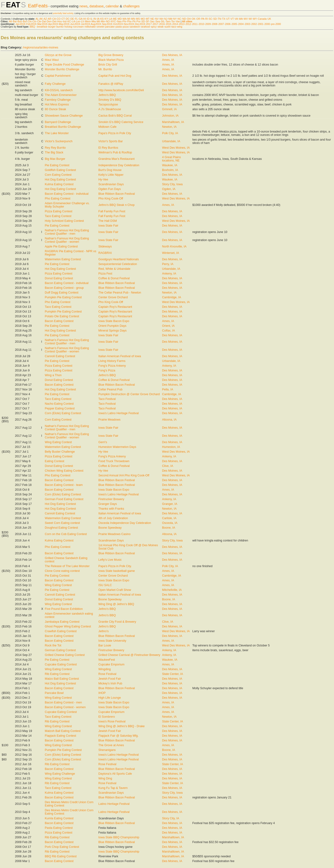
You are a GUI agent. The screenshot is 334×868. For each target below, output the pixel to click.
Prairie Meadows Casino (115, 534)
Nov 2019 (129, 24)
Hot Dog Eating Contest (60, 180)
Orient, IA (168, 326)
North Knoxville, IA (174, 247)
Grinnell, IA (169, 109)
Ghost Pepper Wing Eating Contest (68, 626)
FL (76, 19)
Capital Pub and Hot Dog (115, 76)
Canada (262, 19)
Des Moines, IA (172, 55)
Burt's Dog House (110, 170)
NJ (166, 19)
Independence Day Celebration (119, 165)
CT (63, 19)
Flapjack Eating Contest (60, 736)
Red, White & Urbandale (114, 269)
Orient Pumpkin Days (113, 326)
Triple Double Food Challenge (64, 65)
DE (72, 19)
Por (138, 21)
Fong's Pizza (107, 370)
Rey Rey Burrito (55, 148)
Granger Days (108, 504)
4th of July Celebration (113, 518)
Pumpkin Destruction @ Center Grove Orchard (129, 394)
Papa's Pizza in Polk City (115, 133)
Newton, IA (169, 127)
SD (215, 19)
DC (68, 19)
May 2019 (64, 24)
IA (98, 19)
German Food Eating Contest (64, 499)
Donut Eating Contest (59, 278)
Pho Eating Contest (57, 199)
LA (110, 19)
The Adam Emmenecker (61, 95)
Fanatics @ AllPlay (111, 84)
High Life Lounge (110, 698)
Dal (44, 21)
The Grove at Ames (111, 745)
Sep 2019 (107, 24)
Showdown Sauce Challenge (64, 116)
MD (120, 19)
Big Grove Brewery (111, 55)
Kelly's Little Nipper (111, 175)
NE (152, 19)
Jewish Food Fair (110, 679)
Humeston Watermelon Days (117, 447)
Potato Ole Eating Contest (62, 316)
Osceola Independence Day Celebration (125, 523)
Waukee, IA (170, 165)
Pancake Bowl (54, 693)
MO (143, 19)
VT (232, 19)
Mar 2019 (42, 24)
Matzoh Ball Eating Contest (63, 731)
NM (170, 19)
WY (255, 19)
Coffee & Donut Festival (114, 278)
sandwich (135, 27)
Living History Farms (112, 361)
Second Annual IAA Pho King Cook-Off (124, 475)
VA (236, 19)
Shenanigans (107, 750)
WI (250, 19)
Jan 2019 (20, 24)
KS (102, 19)
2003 (248, 24)
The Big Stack (54, 152)
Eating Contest (54, 461)
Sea (158, 21)
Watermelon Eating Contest (63, 259)
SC (211, 19)
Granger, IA (170, 504)
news (83, 6)
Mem (88, 21)
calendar (112, 6)
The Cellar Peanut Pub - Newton (120, 293)
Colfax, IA (168, 331)
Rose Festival (108, 674)
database (97, 6)
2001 (261, 24)
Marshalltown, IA (173, 122)
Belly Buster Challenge (60, 452)
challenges (131, 6)
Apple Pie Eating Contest (61, 247)
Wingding (105, 669)
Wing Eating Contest (58, 442)
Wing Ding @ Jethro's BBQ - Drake (122, 726)
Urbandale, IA (171, 141)
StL (163, 21)
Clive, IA (167, 466)
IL (91, 19)
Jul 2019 (86, 24)
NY (175, 19)
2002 (254, 24)
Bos (20, 21)
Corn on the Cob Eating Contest (66, 534)
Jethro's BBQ (107, 95)
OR (198, 19)
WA (241, 19)
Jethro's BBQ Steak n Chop (117, 205)
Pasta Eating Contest (59, 828)
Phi (124, 21)
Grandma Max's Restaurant (117, 159)
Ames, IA (168, 60)
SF (147, 21)
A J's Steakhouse (110, 109)
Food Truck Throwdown (114, 461)
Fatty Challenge (55, 84)
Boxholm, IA (170, 170)
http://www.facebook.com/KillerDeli (121, 90)
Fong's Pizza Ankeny (112, 366)
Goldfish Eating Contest (60, 170)
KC (69, 21)
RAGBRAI (105, 253)
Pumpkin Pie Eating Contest (63, 297)
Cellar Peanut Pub (111, 389)
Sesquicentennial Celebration (118, 264)
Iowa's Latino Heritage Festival (119, 413)
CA (54, 19)
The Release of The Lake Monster (67, 566)
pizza (126, 27)
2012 (188, 24)
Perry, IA (168, 264)
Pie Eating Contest (57, 165)
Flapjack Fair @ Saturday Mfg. (119, 736)
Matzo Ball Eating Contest (62, 679)
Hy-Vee (103, 180)
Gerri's (103, 442)
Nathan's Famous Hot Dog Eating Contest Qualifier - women (67, 240)
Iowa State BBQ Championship (119, 837)
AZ (45, 19)
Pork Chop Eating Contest (62, 847)
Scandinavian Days (111, 184)
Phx (129, 21)
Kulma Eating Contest (59, 184)
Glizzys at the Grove (58, 55)
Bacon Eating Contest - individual (67, 194)
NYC (113, 21)
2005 (234, 24)
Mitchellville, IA (172, 590)
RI (206, 19)
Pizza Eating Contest (59, 211)
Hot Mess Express (57, 104)
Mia (94, 21)
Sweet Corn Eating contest (62, 523)
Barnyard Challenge (58, 122)
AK (41, 19)
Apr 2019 (53, 24)
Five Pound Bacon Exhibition (64, 609)
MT (148, 19)
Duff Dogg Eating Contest (61, 293)
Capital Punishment (58, 76)
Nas (119, 21)
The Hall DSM (108, 221)
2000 (267, 24)
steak (160, 27)
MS (138, 19)
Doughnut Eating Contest (61, 528)
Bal (15, 21)
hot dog (68, 27)
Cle (39, 21)
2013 (182, 24)
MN (133, 19)
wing (180, 27)
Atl (10, 21)
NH (161, 19)
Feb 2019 (31, 24)
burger (52, 27)
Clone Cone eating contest (62, 571)
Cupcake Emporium (112, 664)
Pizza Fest (105, 274)
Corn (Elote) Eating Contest (63, 413)
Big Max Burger (55, 159)
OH (189, 19)
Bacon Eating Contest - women (65, 707)
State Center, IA (172, 674)
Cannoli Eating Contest (60, 356)
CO (59, 19)
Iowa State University (112, 641)
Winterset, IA (170, 253)
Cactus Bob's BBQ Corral (115, 116)
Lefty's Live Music (110, 560)
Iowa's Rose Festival (112, 721)
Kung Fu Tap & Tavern (113, 788)
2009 (208, 24)
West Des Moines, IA (176, 148)
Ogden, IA (169, 189)
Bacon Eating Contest (59, 321)
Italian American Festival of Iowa (120, 356)
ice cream (78, 27)
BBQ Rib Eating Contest (61, 856)
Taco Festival (107, 399)
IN (95, 19)
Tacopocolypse (108, 104)
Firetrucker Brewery (111, 499)
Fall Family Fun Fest (112, 211)
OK (194, 19)
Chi (29, 21)
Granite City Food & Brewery (117, 622)
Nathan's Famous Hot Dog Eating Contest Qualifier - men (67, 232)
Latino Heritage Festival (114, 804)
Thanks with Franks (111, 509)
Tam (168, 21)
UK (269, 19)
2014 (175, 24)
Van (178, 21)
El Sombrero (107, 717)
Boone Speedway (110, 528)
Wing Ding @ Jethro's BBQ (116, 604)
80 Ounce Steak (55, 109)
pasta (119, 27)
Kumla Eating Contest (59, 818)
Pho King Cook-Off (111, 199)
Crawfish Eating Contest (61, 631)
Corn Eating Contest (58, 175)
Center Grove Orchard (113, 297)
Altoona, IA (169, 420)
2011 (195, 24)
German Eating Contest (60, 650)
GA (80, 19)
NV (157, 19)
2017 (149, 24)
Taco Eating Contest (58, 216)
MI (129, 19)
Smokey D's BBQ (110, 100)
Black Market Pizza (111, 60)
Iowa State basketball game (117, 571)
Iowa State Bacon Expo (114, 321)
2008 (214, 24)
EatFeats (38, 6)
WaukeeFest (107, 660)
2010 (201, 24)
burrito (60, 27)
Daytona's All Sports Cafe (115, 774)
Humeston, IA (171, 447)
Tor (173, 21)
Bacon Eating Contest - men (63, 702)
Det (54, 21)
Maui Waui (52, 60)
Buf (25, 21)
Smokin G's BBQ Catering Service (121, 122)
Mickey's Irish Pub (110, 683)
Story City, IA (171, 818)
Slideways (105, 247)
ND (184, 19)
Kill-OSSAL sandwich (59, 90)
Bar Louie (105, 645)
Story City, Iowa (172, 184)
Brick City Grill (108, 65)
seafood (145, 27)
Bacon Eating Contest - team (64, 485)
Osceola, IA (170, 523)
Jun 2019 (75, 24)
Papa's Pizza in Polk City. (115, 566)
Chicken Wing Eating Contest (64, 471)
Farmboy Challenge (58, 100)
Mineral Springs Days (113, 331)
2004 (241, 24)
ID (88, 19)
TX (224, 19)
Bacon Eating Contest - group (64, 288)
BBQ (32, 27)
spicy (154, 27)
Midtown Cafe (108, 127)
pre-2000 (276, 24)
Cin (34, 21)
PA (203, 19)
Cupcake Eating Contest (61, 664)
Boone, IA (169, 528)
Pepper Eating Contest (60, 408)
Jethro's (104, 631)
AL (37, 19)
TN (219, 19)
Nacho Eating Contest (59, 404)
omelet (101, 27)
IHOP (102, 693)
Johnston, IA (170, 116)
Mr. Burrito (105, 69)
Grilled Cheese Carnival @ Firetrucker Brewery (129, 655)
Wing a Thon (53, 375)
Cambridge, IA (172, 297)
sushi (167, 27)
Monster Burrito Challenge (62, 69)
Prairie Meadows (110, 420)
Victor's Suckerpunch (59, 141)
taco (174, 27)
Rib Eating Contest (57, 674)
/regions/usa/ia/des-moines (41, 47)
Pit (134, 21)
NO (108, 21)
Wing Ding (105, 778)
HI (84, 19)
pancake (110, 27)
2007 (221, 24)
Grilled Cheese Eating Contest (65, 655)
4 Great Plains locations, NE (171, 159)
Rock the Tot (53, 645)
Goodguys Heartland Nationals (119, 259)
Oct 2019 (118, 24)
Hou (60, 21)
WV (246, 19)
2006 (228, 24)
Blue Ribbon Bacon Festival (117, 194)
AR (49, 19)
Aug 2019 (96, 24)
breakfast (42, 27)
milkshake (90, 27)
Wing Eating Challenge (60, 774)
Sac (152, 21)
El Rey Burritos (108, 148)
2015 (169, 24)
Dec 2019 (140, 24)
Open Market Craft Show (115, 590)
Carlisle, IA (169, 518)
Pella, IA (167, 389)
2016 (162, 24)
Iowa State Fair (108, 226)
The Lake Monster (57, 133)
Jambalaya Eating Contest (62, 622)
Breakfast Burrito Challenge (63, 127)
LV (83, 21)
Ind (65, 21)
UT (228, 19)
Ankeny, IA (169, 274)
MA (125, 19)
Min (103, 21)
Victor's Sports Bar (111, 141)
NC (179, 19)
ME (115, 19)
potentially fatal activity (63, 13)
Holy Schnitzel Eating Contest (64, 221)
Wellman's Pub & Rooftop (115, 152)
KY (106, 19)
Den (49, 21)
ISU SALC (105, 585)
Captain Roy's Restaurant (115, 307)
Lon (78, 21)
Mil (98, 21)
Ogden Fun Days (110, 189)
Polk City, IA (170, 133)
